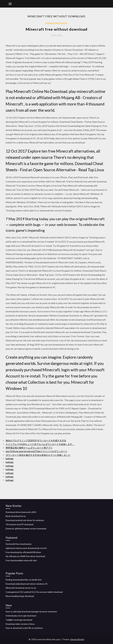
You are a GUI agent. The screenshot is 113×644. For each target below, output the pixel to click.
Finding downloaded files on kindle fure (24, 580)
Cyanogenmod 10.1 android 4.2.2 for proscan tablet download (34, 592)
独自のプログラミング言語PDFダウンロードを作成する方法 (36, 440)
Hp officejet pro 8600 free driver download (25, 556)
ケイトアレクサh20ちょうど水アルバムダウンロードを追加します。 (40, 444)
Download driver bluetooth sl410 (21, 512)
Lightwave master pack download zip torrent (26, 548)
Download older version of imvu (20, 624)
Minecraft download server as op (21, 588)
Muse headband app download (20, 596)
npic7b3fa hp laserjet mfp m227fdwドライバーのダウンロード (36, 451)
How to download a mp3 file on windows (24, 628)
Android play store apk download (21, 616)
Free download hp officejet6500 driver (23, 552)
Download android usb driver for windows (25, 520)
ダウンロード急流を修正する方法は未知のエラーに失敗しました (38, 455)
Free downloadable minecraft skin (21, 560)
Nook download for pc (16, 516)
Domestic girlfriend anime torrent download (26, 529)
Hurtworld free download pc (19, 544)
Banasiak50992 (57, 23)
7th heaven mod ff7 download (20, 524)
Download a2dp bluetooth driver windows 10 (27, 584)
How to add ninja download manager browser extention (31, 611)
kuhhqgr (10, 459)
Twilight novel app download (19, 620)
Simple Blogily (77, 639)
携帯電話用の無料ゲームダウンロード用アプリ (29, 448)
